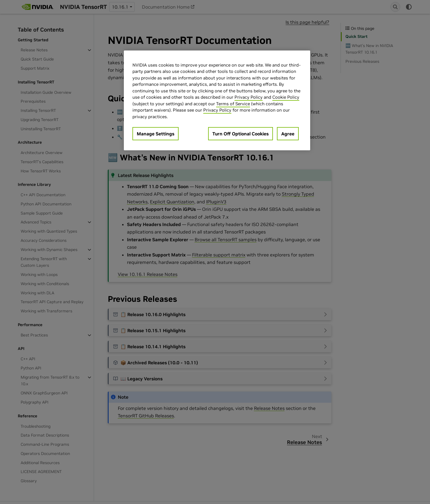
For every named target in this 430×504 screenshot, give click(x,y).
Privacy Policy (249, 97)
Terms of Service (233, 104)
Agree (288, 134)
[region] (217, 101)
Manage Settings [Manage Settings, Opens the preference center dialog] (156, 134)
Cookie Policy (286, 97)
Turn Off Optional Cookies (241, 134)
